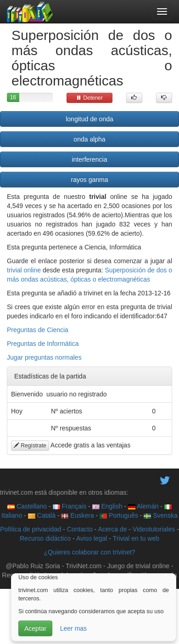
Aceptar (35, 628)
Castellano (27, 506)
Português (119, 515)
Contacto (80, 529)
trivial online (24, 270)
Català (42, 515)
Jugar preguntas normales (44, 357)
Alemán (143, 506)
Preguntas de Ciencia (38, 330)
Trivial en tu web (136, 538)
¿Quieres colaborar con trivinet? (89, 552)
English (107, 506)
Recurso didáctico (45, 538)
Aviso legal (92, 538)
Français (70, 506)
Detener (89, 98)
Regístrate (30, 446)
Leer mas (73, 628)
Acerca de (112, 529)
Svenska (161, 515)
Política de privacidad (31, 529)
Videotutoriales (154, 529)
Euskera (77, 515)
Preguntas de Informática (43, 344)
